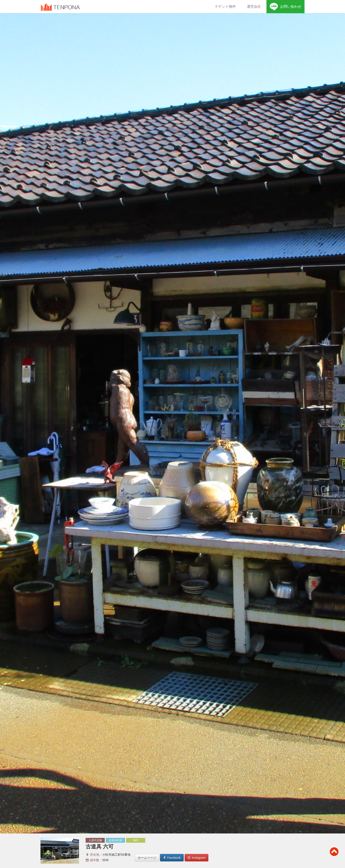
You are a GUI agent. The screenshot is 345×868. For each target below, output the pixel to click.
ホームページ (147, 858)
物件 (136, 840)
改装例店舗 (116, 840)
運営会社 (254, 6)
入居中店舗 (95, 840)
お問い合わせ (285, 7)
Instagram (196, 858)
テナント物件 (225, 6)
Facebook (172, 858)
